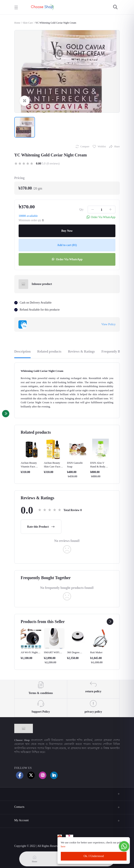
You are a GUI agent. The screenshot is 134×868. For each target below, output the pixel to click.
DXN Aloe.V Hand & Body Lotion (98, 466)
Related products (49, 351)
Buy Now (67, 231)
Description (22, 351)
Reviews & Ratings (81, 351)
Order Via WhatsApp (67, 259)
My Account (22, 820)
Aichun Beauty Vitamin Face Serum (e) (29, 466)
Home (17, 23)
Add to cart (67, 245)
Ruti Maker (96, 652)
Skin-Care (28, 23)
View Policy (108, 324)
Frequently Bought (115, 351)
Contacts (19, 807)
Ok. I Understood (94, 856)
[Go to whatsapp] (124, 846)
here (63, 846)
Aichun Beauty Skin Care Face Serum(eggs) (52, 466)
